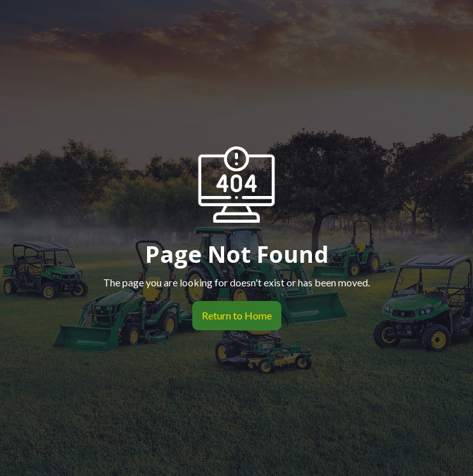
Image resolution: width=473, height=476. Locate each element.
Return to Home (232, 316)
